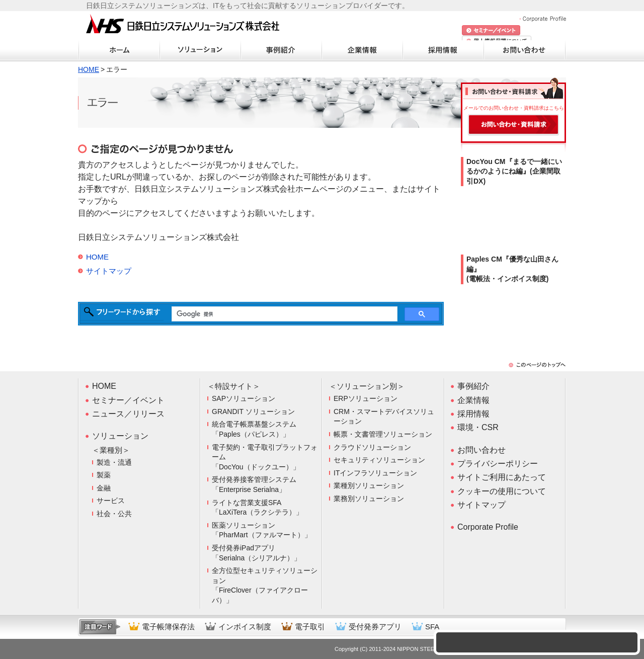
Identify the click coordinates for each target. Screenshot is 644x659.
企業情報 (362, 50)
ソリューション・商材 (200, 50)
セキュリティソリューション (379, 460)
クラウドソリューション (372, 447)
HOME (89, 69)
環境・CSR (478, 427)
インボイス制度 (245, 627)
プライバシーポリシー (498, 464)
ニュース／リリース (128, 414)
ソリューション (120, 436)
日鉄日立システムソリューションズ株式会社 (183, 24)
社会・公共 (114, 514)
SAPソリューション (244, 398)
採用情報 (443, 50)
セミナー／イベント (128, 400)
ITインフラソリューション (375, 473)
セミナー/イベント (491, 30)
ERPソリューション (366, 398)
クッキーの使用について (502, 491)
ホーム (119, 50)
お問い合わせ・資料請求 (513, 125)
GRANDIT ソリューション (253, 411)
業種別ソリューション (369, 485)
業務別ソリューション (369, 499)
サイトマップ (109, 271)
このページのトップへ (537, 365)
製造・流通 (114, 462)
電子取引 (310, 627)
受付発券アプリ (375, 627)
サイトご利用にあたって (502, 477)
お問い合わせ (525, 50)
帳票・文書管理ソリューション (383, 434)
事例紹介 (281, 50)
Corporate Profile (543, 19)
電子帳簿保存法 (168, 627)
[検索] (284, 314)
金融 (104, 488)
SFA (432, 627)
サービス (111, 501)
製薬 (104, 475)
